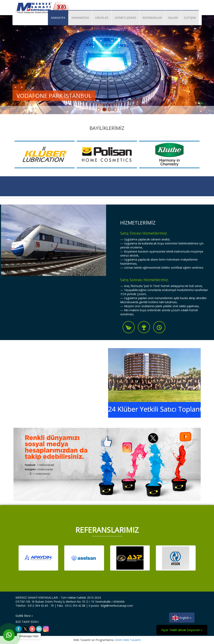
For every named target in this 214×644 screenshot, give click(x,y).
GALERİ (173, 18)
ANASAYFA (58, 18)
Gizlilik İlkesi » (24, 616)
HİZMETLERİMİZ (125, 18)
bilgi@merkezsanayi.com (117, 606)
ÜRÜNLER (102, 18)
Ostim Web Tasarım (128, 640)
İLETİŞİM (190, 18)
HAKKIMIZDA (80, 18)
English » (182, 618)
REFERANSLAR (152, 18)
